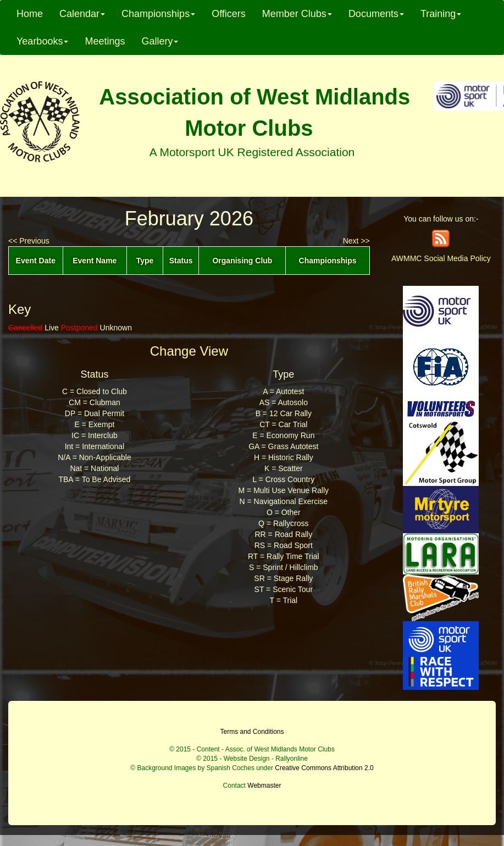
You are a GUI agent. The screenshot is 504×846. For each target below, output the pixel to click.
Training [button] (441, 14)
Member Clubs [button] (297, 14)
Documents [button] (376, 14)
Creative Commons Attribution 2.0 (324, 768)
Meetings (105, 41)
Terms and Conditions (252, 732)
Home (30, 14)
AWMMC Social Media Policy (441, 258)
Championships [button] (158, 14)
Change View (189, 351)
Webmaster (264, 786)
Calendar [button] (82, 14)
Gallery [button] (160, 41)
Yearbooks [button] (42, 41)
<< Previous (29, 241)
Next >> (356, 241)
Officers (229, 14)
